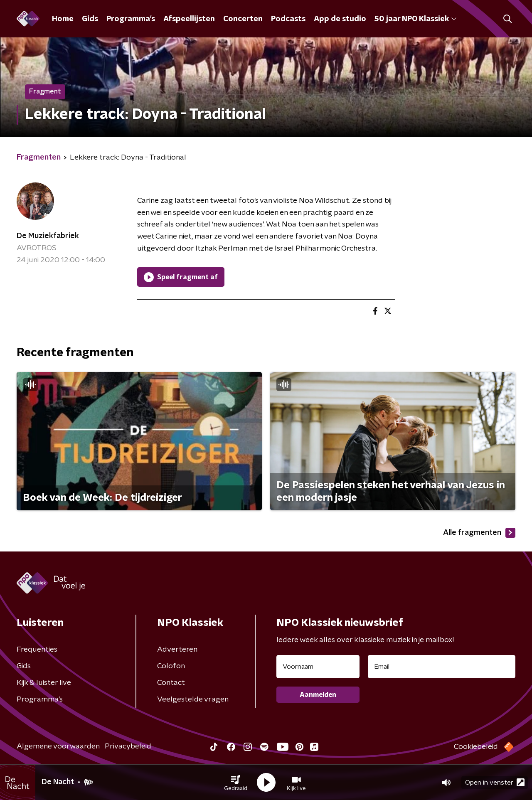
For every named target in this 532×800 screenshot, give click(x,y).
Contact (171, 683)
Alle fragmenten (479, 533)
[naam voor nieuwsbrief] (318, 667)
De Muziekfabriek (48, 236)
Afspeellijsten (189, 19)
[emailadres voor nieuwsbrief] (442, 667)
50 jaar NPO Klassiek (415, 19)
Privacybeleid (128, 746)
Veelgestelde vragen (193, 699)
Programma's (131, 19)
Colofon (171, 666)
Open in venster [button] (495, 782)
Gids (90, 19)
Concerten (243, 19)
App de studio (340, 19)
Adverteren (177, 650)
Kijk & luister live (44, 683)
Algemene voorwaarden (58, 746)
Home (63, 19)
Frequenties (37, 650)
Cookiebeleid (476, 747)
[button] (236, 783)
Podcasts (288, 19)
